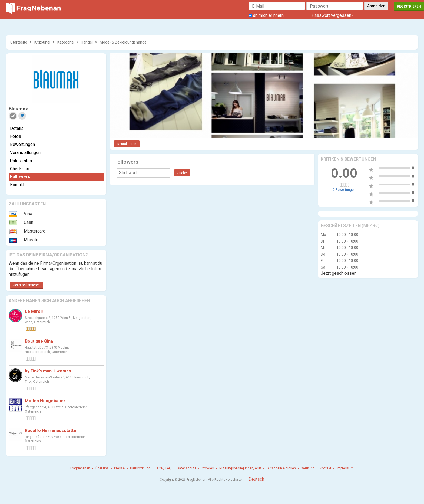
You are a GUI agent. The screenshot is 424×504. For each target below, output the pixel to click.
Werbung (308, 468)
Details (17, 128)
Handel (87, 42)
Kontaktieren (127, 144)
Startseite (19, 42)
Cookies (208, 468)
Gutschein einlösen (281, 468)
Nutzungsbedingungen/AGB (240, 468)
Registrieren (409, 6)
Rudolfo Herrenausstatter (52, 431)
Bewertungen (22, 144)
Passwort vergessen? (332, 15)
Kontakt (17, 185)
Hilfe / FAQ (164, 468)
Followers (20, 177)
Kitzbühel (42, 42)
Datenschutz (187, 468)
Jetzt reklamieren (27, 285)
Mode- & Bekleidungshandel (124, 42)
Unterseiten (21, 161)
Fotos (16, 136)
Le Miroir (34, 311)
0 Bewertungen (344, 190)
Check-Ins (20, 169)
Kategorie (66, 42)
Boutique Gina (39, 341)
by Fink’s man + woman (48, 371)
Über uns (102, 468)
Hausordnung (140, 468)
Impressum (345, 468)
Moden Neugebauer (45, 401)
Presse (119, 468)
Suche (182, 173)
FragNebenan (80, 468)
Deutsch (256, 479)
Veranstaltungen (25, 153)
